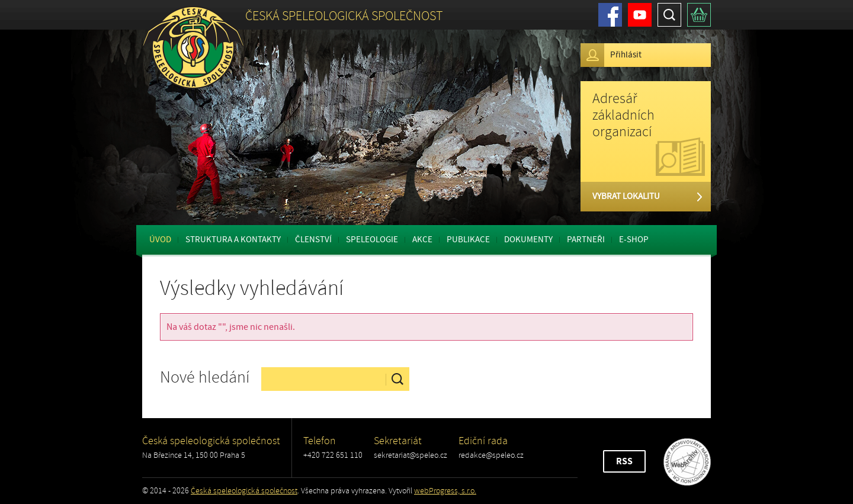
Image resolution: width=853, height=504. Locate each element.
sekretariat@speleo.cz (411, 455)
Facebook (610, 15)
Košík (699, 15)
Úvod (160, 240)
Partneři (586, 240)
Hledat (669, 15)
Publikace (468, 240)
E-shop (634, 240)
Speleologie (372, 240)
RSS (624, 461)
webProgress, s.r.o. (445, 491)
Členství (313, 240)
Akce (422, 240)
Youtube (640, 15)
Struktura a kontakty (233, 240)
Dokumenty (528, 240)
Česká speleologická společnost (244, 491)
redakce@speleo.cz (491, 455)
